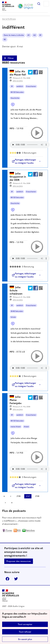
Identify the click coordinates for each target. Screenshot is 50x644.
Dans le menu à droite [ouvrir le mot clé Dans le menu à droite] (14, 35)
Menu (46, 4)
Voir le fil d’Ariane (9, 19)
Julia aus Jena (18, 81)
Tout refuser (25, 632)
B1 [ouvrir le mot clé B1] (40, 35)
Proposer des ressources (19, 561)
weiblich (20, 86)
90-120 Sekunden (17, 92)
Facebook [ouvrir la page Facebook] (7, 579)
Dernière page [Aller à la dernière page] (12, 503)
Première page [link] (4, 496)
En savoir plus (25, 639)
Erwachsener (31, 86)
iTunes (7, 530)
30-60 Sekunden (17, 311)
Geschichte (15, 98)
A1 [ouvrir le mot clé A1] (29, 35)
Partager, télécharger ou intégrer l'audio (24, 161)
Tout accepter (25, 624)
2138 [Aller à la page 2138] (37, 496)
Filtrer (11, 58)
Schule (13, 317)
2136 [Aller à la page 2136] (19, 496)
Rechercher (39, 4)
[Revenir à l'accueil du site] (11, 595)
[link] (11, 496)
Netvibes (29, 530)
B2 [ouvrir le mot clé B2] (5, 39)
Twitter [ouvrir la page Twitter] (16, 579)
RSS (17, 530)
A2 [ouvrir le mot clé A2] (35, 35)
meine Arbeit (16, 427)
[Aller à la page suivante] (5, 503)
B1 (12, 86)
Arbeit (26, 427)
